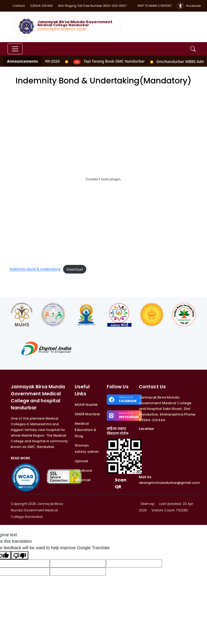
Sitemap (147, 504)
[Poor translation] (20, 555)
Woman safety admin (87, 449)
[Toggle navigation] (15, 49)
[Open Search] (193, 49)
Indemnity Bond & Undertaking (35, 269)
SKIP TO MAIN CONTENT (155, 6)
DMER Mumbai (87, 414)
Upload (81, 461)
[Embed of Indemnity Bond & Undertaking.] (103, 179)
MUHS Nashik (86, 405)
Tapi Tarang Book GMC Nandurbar (108, 61)
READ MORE (20, 458)
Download (75, 269)
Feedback (83, 471)
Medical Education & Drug (86, 430)
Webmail (83, 480)
